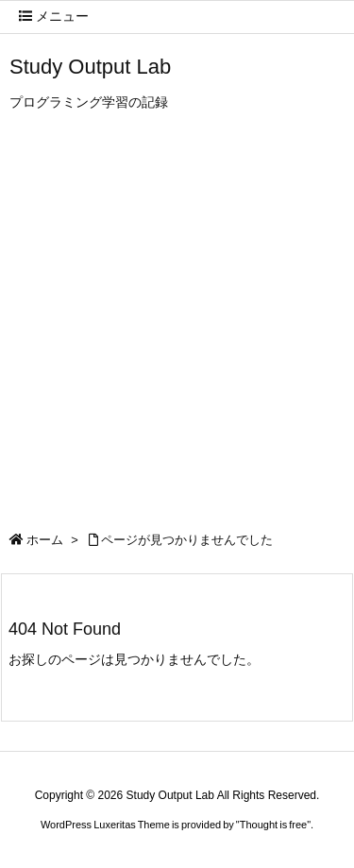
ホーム (45, 540)
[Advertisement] (177, 326)
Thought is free (273, 825)
